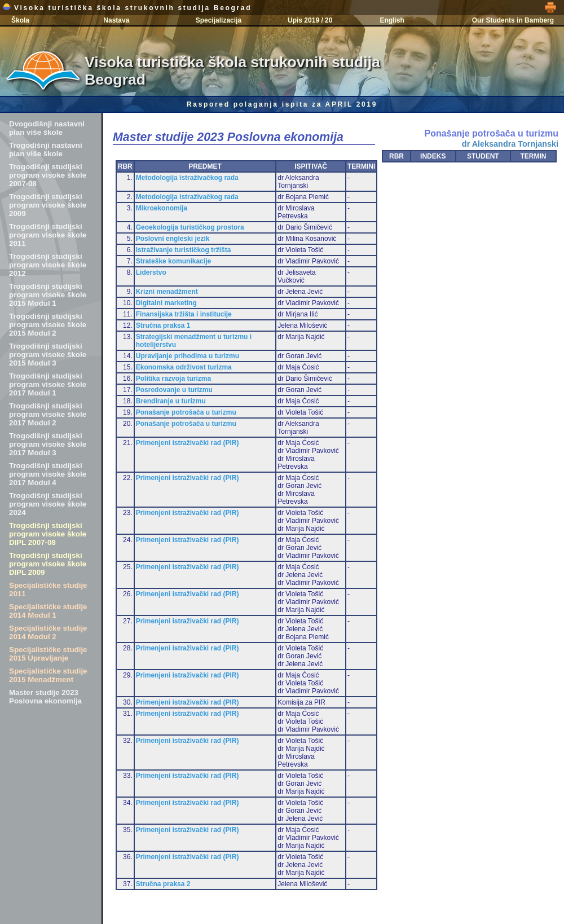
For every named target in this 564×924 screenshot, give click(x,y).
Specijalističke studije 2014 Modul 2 (48, 632)
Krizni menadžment (167, 292)
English (392, 20)
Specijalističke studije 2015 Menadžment (48, 675)
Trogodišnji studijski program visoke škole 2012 (48, 265)
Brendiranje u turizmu (171, 401)
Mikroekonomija (162, 208)
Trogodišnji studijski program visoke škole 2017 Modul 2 (48, 414)
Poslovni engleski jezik (173, 239)
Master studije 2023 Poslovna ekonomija (45, 697)
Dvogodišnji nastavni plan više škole (47, 128)
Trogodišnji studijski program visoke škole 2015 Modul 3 (48, 355)
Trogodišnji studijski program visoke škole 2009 (48, 205)
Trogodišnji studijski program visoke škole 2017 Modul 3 (48, 444)
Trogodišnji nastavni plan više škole (46, 149)
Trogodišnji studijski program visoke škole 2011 (48, 235)
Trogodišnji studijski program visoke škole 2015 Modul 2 (48, 325)
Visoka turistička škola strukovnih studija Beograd (127, 8)
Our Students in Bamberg (513, 20)
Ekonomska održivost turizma (184, 367)
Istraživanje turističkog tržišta (184, 250)
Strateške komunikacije (173, 261)
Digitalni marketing (166, 303)
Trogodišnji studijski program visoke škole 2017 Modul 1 (48, 384)
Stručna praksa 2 (163, 884)
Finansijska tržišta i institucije (184, 314)
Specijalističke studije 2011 (48, 589)
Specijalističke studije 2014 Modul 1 (48, 611)
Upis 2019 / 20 (310, 20)
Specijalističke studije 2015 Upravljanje (48, 654)
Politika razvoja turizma (173, 379)
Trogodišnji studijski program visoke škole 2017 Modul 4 (48, 474)
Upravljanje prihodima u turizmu (188, 356)
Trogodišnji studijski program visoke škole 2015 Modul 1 (48, 295)
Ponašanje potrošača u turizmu (186, 412)
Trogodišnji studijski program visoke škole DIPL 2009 (48, 564)
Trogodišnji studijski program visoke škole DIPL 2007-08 (48, 534)
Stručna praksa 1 (163, 325)
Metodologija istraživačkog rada (187, 178)
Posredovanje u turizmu (174, 390)
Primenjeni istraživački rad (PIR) (188, 443)
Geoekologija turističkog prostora (190, 227)
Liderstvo (151, 272)
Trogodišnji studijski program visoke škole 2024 (48, 504)
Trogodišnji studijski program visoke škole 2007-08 (48, 175)
